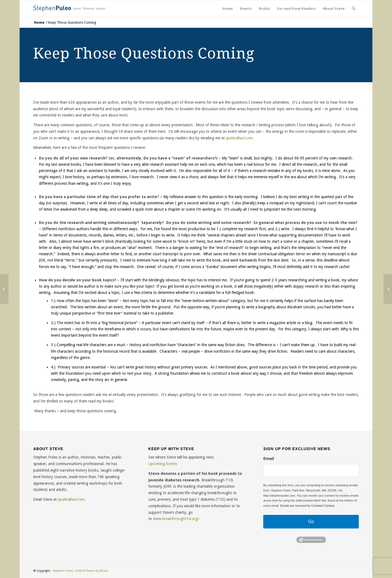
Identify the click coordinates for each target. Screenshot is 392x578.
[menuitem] (228, 9)
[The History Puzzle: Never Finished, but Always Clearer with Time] (4, 289)
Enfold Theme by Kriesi (92, 571)
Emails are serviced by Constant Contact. (308, 506)
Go (311, 522)
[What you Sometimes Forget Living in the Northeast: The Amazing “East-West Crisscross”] (388, 289)
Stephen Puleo (63, 571)
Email (269, 459)
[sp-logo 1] (71, 9)
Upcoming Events (163, 464)
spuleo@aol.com (71, 499)
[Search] (353, 9)
